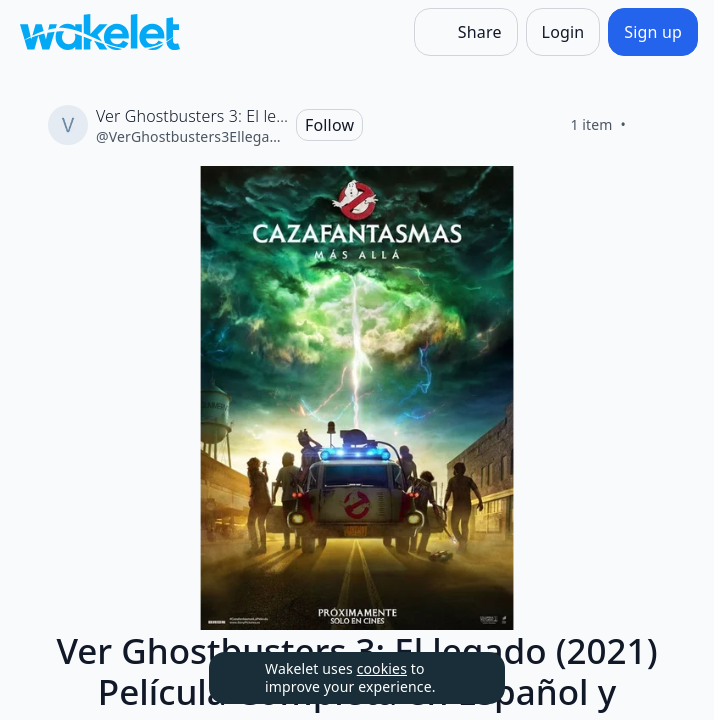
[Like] (650, 125)
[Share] (466, 32)
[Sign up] (653, 32)
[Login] (563, 32)
